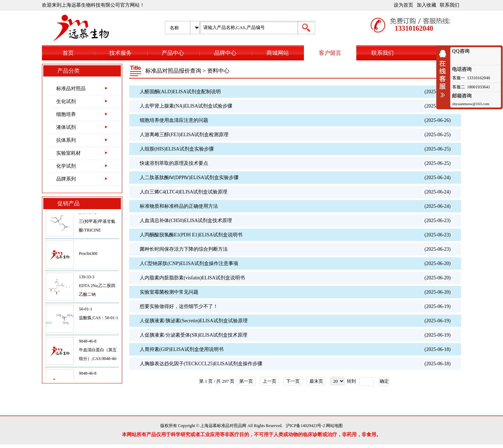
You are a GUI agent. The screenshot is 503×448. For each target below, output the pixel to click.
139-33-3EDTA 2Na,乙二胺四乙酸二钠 (97, 288)
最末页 (316, 381)
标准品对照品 (71, 89)
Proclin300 (88, 256)
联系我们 (450, 5)
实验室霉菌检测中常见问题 (169, 292)
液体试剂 (66, 127)
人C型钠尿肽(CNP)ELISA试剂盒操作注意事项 (189, 263)
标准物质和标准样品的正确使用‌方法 (179, 206)
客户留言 (330, 53)
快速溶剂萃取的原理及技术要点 (174, 163)
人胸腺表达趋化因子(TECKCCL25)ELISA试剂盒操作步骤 (201, 364)
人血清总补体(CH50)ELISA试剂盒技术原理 (186, 221)
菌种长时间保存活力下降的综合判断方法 (184, 249)
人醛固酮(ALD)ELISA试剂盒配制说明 (180, 92)
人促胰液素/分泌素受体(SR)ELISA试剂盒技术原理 (194, 335)
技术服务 (121, 53)
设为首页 (403, 5)
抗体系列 (66, 140)
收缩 (444, 74)
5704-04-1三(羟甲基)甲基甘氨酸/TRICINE (97, 224)
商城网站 (278, 53)
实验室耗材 (68, 153)
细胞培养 (66, 114)
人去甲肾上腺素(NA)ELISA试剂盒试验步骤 (186, 106)
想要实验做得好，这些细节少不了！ (179, 306)
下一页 (293, 381)
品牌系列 (66, 179)
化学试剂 (66, 166)
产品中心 (173, 53)
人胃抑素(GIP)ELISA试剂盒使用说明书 (182, 349)
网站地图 (334, 426)
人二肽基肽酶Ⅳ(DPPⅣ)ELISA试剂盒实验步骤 (189, 178)
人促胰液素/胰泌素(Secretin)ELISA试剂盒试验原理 (194, 321)
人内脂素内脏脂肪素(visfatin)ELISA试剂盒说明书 (192, 278)
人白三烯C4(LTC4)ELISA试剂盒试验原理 (184, 192)
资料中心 (218, 71)
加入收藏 (427, 5)
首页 (68, 53)
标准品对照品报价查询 (173, 71)
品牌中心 (225, 53)
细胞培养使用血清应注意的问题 (174, 120)
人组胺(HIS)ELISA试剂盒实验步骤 (177, 149)
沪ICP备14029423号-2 (305, 426)
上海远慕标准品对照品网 (223, 426)
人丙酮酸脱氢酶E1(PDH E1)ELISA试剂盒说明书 (191, 235)
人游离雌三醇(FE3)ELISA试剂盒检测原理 (184, 135)
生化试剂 (66, 101)
